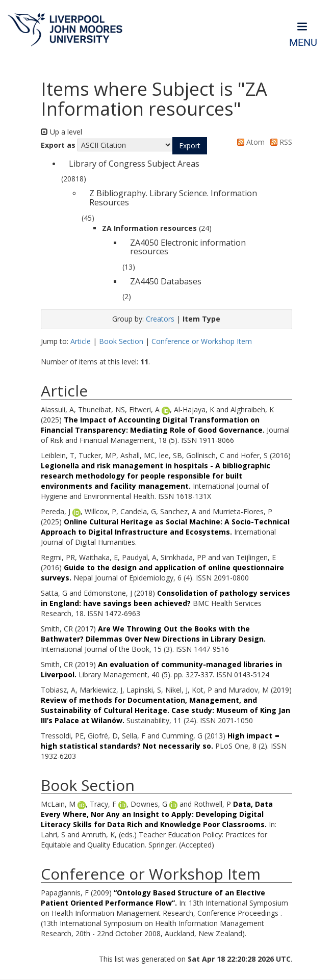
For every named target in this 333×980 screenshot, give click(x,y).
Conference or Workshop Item (202, 341)
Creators (160, 319)
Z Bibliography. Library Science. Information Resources (173, 198)
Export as (58, 145)
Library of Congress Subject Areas (134, 164)
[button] (190, 146)
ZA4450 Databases (166, 281)
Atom (249, 142)
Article (81, 341)
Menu (303, 43)
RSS (279, 142)
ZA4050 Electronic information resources (188, 247)
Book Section (121, 341)
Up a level (61, 132)
